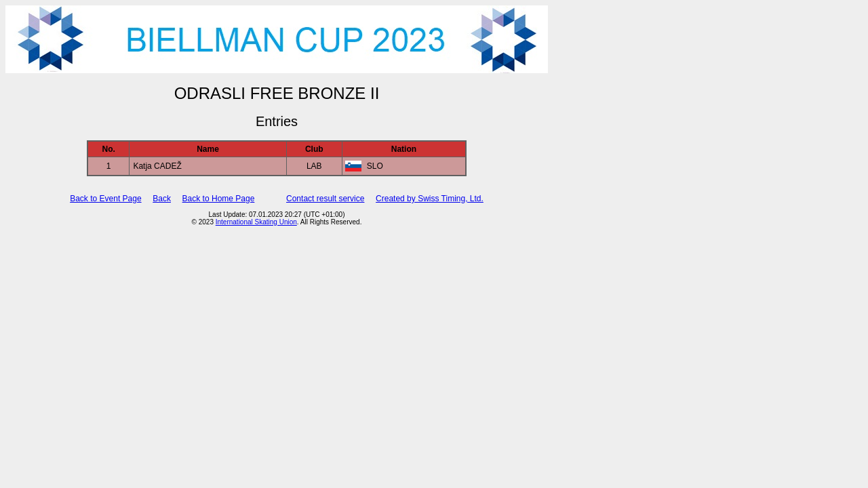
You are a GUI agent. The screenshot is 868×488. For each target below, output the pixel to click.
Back (162, 199)
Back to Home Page (219, 199)
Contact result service (325, 199)
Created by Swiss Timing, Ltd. (430, 199)
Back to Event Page (105, 199)
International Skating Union (256, 222)
